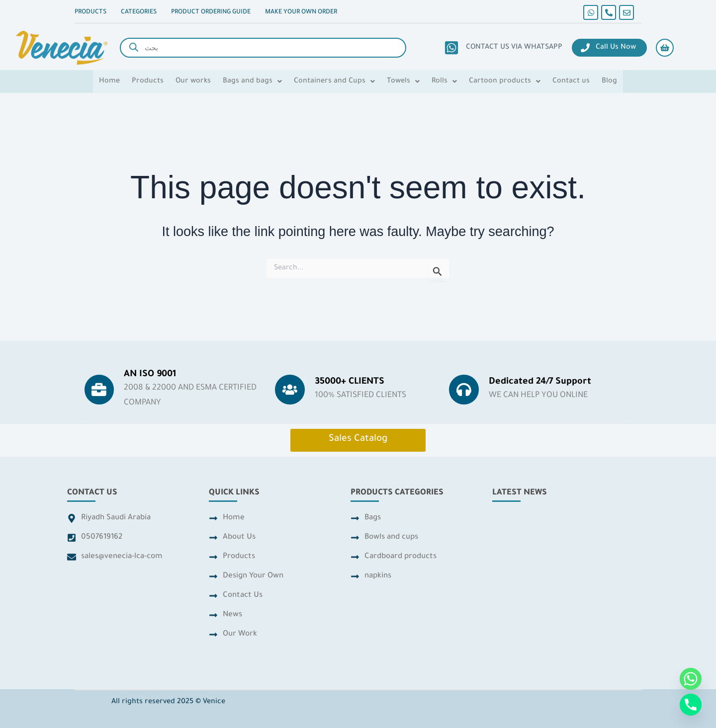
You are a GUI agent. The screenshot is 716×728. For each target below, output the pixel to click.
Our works (193, 81)
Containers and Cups (334, 81)
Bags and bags (252, 81)
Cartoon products (505, 81)
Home (109, 81)
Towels (403, 81)
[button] (252, 81)
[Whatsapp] (691, 679)
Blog (609, 81)
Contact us (571, 81)
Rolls (444, 81)
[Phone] (691, 705)
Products (148, 81)
